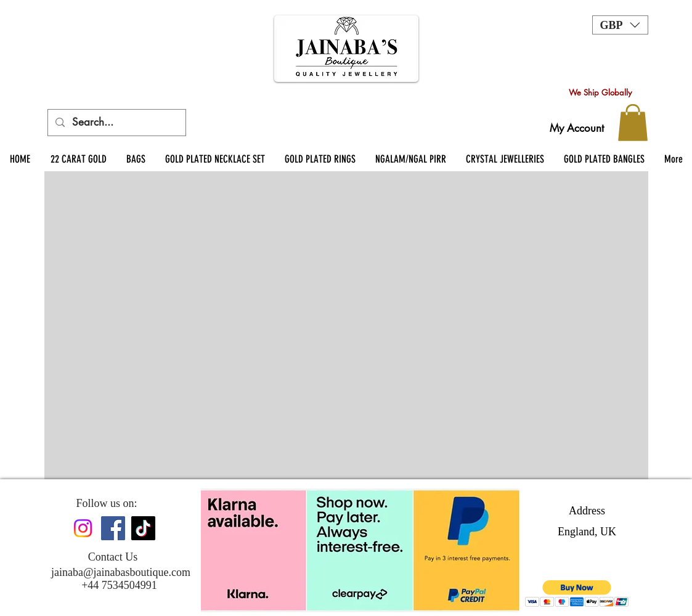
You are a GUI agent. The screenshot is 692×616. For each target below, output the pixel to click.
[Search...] (116, 123)
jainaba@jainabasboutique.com (121, 572)
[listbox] (620, 25)
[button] (620, 25)
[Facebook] (113, 528)
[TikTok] (143, 528)
